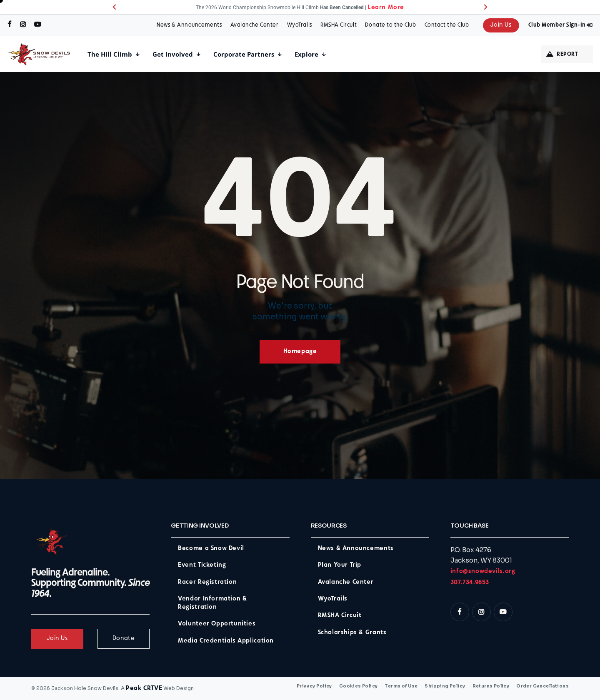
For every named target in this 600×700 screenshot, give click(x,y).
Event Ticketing (202, 565)
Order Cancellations (542, 686)
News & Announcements (189, 25)
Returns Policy (491, 686)
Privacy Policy (314, 686)
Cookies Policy (359, 686)
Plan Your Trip (340, 565)
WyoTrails (300, 25)
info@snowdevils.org (483, 572)
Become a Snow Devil (211, 549)
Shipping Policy (445, 686)
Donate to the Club (390, 25)
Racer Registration (207, 582)
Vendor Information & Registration (212, 603)
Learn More (386, 8)
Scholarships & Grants (352, 633)
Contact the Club (447, 25)
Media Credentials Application (226, 641)
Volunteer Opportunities (217, 624)
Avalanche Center (255, 25)
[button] (114, 7)
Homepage (300, 352)
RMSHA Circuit (339, 25)
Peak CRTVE (144, 689)
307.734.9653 (470, 583)
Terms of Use (401, 686)
